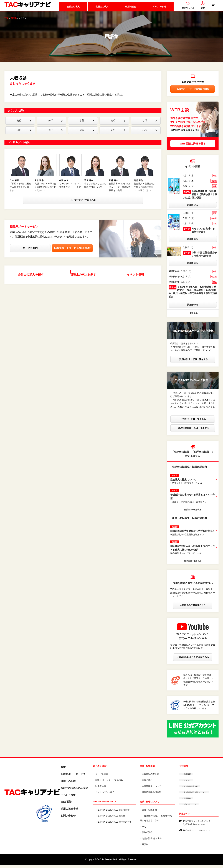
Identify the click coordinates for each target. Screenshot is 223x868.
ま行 (54, 135)
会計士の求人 (72, 10)
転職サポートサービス (73, 778)
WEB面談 (66, 805)
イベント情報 (159, 10)
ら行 (117, 135)
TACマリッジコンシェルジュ (197, 834)
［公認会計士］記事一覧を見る (193, 363)
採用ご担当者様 (69, 812)
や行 (86, 135)
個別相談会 (130, 10)
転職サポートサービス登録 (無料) (73, 256)
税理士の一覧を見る (193, 564)
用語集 (14, 22)
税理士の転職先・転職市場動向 (189, 522)
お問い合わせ (68, 819)
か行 (54, 125)
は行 (23, 135)
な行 (149, 125)
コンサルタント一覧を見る (83, 208)
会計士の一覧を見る (193, 513)
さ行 (86, 125)
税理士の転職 (68, 784)
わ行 (149, 135)
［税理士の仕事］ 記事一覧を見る (193, 431)
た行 (117, 125)
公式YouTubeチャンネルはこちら (193, 660)
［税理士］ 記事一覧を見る (193, 422)
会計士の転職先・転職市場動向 (189, 470)
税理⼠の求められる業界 (74, 791)
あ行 (23, 125)
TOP (6, 22)
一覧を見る (193, 316)
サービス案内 (30, 256)
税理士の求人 (101, 10)
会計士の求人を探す (32, 280)
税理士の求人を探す (84, 280)
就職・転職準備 (147, 769)
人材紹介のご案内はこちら (193, 608)
